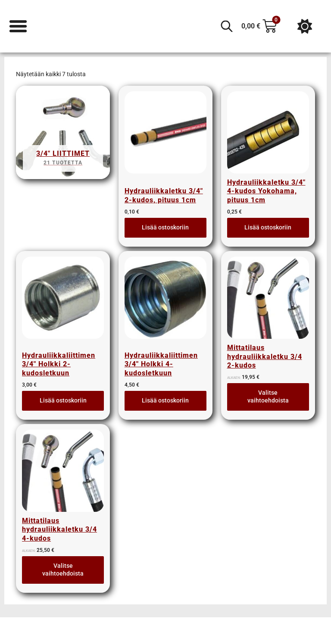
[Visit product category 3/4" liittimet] (63, 135)
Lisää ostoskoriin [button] (165, 228)
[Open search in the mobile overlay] (227, 26)
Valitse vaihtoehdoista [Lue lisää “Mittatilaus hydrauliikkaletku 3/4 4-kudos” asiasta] (63, 572)
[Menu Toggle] (18, 26)
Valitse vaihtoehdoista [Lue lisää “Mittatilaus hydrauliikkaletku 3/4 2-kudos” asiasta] (268, 398)
